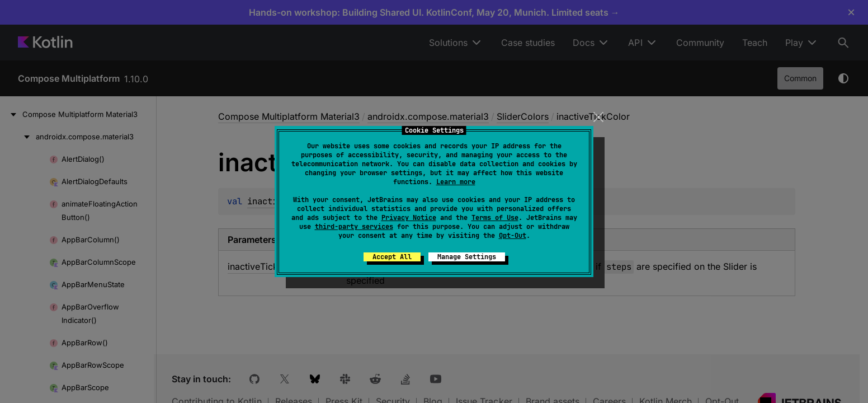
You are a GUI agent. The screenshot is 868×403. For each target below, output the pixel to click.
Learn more (456, 182)
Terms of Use (495, 218)
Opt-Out (513, 236)
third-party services (354, 227)
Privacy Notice (409, 218)
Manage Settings (467, 257)
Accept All (392, 257)
